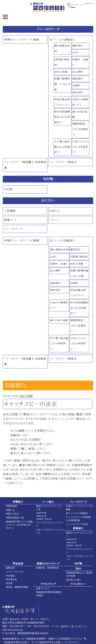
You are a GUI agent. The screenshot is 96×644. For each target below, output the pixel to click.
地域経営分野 (41, 513)
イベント (54, 220)
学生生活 (18, 563)
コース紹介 (48, 502)
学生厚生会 (11, 579)
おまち (76, 53)
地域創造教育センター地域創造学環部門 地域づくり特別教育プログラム (44, 639)
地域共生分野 (41, 516)
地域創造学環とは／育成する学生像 (79, 574)
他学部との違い (74, 580)
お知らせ (55, 211)
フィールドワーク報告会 (63, 162)
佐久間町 (78, 72)
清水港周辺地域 (59, 250)
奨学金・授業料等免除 (17, 587)
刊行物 (8, 189)
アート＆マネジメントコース (49, 524)
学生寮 (9, 583)
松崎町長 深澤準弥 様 (47, 568)
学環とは (10, 510)
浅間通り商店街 (79, 257)
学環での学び (12, 514)
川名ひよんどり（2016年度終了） (80, 147)
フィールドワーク (13, 229)
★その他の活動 (59, 320)
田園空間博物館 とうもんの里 (62, 84)
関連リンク (10, 220)
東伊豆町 (78, 92)
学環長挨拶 (11, 506)
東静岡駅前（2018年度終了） (80, 129)
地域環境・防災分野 (44, 519)
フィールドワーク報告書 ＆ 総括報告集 (78, 519)
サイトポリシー (78, 584)
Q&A (78, 568)
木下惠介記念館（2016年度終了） (62, 147)
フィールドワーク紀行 (77, 524)
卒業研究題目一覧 (15, 518)
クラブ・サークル (15, 572)
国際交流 (10, 568)
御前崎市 (78, 79)
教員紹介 (78, 528)
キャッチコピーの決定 (31, 404)
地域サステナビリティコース (49, 508)
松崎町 (76, 86)
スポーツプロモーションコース (49, 531)
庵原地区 (78, 46)
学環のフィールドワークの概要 (22, 40)
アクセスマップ (48, 584)
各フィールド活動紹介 (62, 40)
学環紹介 (18, 502)
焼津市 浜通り (59, 264)
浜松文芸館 (61, 72)
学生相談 (10, 576)
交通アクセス (43, 588)
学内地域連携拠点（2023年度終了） (62, 117)
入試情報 (10, 211)
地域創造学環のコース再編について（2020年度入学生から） (19, 525)
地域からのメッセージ (48, 563)
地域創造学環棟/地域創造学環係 (49, 594)
